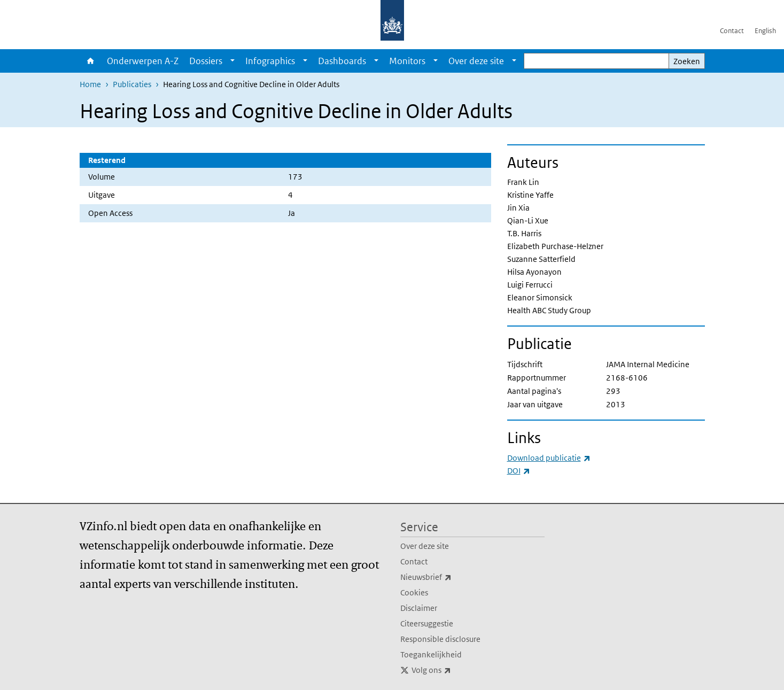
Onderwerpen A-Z (143, 61)
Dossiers (206, 61)
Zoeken (687, 61)
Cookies (414, 592)
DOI (519, 471)
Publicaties (132, 84)
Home (91, 61)
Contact (732, 31)
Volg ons (455, 670)
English (765, 31)
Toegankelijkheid (431, 654)
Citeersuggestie (427, 623)
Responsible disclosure (440, 639)
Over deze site (476, 61)
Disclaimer (419, 608)
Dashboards (342, 61)
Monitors (407, 61)
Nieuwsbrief (449, 577)
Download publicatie (549, 458)
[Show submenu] (232, 61)
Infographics (270, 61)
